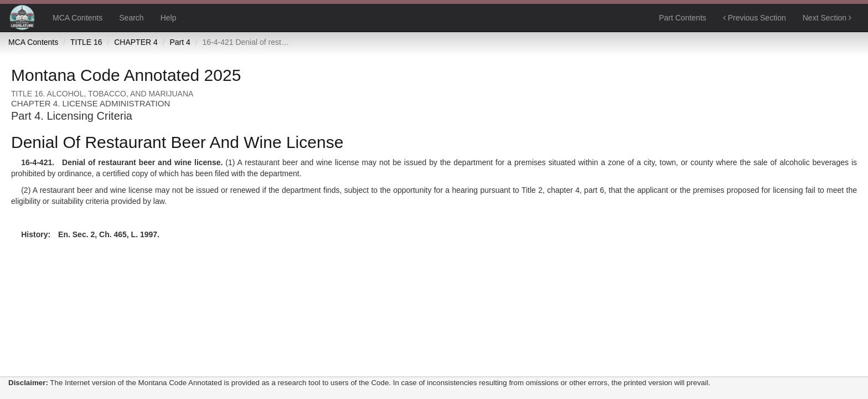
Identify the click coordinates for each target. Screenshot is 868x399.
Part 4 (180, 42)
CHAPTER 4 (136, 42)
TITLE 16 (86, 42)
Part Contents (683, 18)
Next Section (827, 18)
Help (169, 18)
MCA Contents (77, 18)
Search (131, 18)
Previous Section (755, 18)
